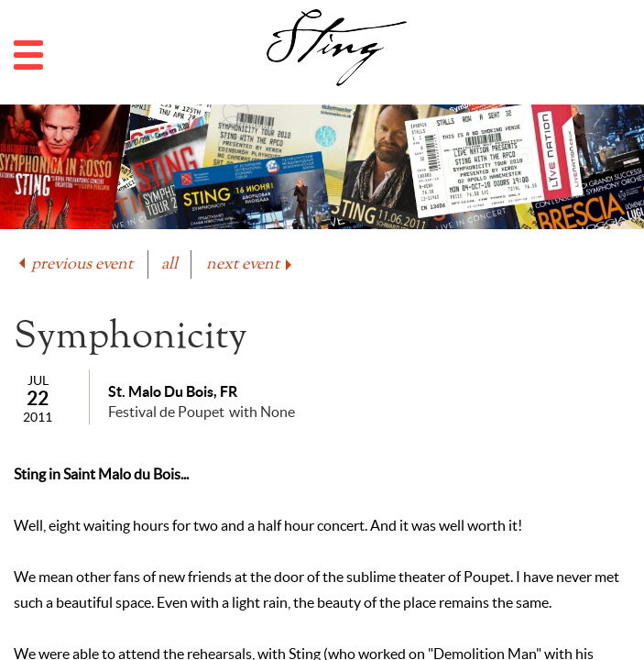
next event (251, 264)
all (169, 264)
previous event (74, 264)
